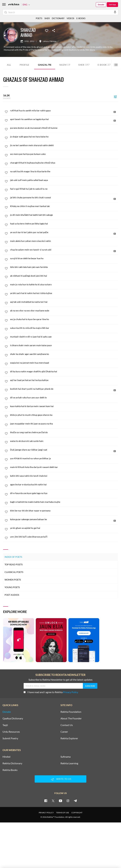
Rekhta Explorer (69, 738)
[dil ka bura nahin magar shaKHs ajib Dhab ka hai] (64, 371)
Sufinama (66, 757)
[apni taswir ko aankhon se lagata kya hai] (64, 119)
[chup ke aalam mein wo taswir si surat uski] (64, 250)
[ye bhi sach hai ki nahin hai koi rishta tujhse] (64, 293)
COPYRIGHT (77, 813)
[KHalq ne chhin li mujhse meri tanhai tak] (64, 206)
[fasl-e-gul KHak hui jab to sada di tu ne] (64, 189)
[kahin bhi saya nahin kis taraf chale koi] (64, 476)
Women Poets (13, 580)
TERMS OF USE (63, 813)
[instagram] (68, 801)
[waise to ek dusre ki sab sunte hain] (64, 441)
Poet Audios (12, 595)
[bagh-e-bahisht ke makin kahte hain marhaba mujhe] (64, 502)
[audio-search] (115, 12)
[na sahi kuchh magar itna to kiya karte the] (64, 171)
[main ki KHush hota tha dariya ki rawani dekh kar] (64, 467)
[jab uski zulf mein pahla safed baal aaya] (64, 180)
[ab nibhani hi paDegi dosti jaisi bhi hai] (64, 276)
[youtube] (60, 801)
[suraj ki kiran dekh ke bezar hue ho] (64, 258)
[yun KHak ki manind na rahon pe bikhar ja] (64, 458)
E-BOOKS (81, 18)
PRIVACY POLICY (46, 813)
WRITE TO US (60, 779)
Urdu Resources (11, 732)
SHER (47, 18)
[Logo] (14, 5)
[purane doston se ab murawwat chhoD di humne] (64, 128)
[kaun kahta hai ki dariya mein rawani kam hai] (64, 406)
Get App (112, 5)
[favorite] (6, 112)
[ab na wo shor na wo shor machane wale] (64, 311)
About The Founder (71, 718)
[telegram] (75, 801)
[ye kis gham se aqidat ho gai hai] (64, 528)
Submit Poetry (10, 738)
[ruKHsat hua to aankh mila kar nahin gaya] (64, 111)
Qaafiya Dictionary (13, 718)
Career (64, 732)
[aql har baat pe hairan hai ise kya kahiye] (64, 380)
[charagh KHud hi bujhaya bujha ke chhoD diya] (64, 163)
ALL (9, 65)
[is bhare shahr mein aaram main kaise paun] (64, 345)
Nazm (65, 65)
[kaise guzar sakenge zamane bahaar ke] (64, 519)
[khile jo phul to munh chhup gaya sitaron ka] (64, 415)
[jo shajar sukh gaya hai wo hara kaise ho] (64, 137)
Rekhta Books (10, 770)
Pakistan (53, 41)
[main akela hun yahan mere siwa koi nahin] (64, 241)
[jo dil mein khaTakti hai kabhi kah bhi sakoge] (64, 215)
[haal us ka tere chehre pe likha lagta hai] (64, 224)
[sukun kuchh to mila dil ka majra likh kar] (64, 328)
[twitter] (53, 801)
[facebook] (46, 801)
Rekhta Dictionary (12, 763)
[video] (115, 112)
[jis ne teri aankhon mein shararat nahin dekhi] (64, 145)
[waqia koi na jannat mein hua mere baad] (64, 363)
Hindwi (6, 757)
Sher (84, 65)
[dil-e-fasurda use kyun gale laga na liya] (64, 493)
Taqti (5, 725)
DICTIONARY (58, 18)
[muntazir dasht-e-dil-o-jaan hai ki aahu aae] (64, 337)
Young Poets (12, 587)
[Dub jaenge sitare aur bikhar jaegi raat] (64, 450)
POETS (39, 18)
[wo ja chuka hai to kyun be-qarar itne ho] (64, 319)
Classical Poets (14, 572)
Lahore (46, 41)
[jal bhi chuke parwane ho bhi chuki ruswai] (64, 198)
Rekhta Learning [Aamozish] (69, 763)
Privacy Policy (71, 692)
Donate (101, 5)
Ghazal (45, 65)
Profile (24, 65)
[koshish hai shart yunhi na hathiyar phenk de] (64, 389)
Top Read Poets (14, 564)
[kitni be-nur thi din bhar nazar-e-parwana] (64, 511)
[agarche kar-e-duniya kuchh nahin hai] (64, 485)
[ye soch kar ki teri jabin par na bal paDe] (64, 232)
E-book (104, 65)
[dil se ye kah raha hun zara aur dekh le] (64, 398)
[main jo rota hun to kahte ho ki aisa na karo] (64, 284)
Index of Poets (13, 557)
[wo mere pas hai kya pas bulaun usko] (64, 154)
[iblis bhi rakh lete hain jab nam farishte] (64, 267)
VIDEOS (70, 18)
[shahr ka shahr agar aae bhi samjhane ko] (64, 354)
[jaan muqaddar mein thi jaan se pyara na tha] (64, 424)
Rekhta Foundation (71, 712)
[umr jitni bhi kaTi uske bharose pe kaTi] (64, 537)
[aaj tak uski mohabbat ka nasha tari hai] (64, 302)
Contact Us (67, 725)
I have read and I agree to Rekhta (51, 692)
